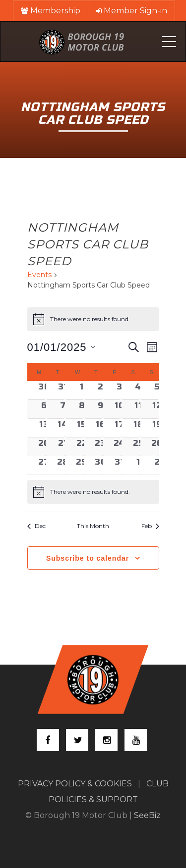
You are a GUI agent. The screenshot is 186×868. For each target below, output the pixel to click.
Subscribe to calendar (88, 558)
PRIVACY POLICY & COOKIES (75, 784)
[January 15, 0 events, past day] (82, 428)
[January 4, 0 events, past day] (138, 390)
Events (39, 275)
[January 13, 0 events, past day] (44, 428)
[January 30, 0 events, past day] (101, 465)
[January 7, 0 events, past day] (63, 409)
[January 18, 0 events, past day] (138, 428)
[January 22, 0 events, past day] (82, 447)
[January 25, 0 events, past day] (138, 447)
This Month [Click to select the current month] (93, 526)
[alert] (93, 492)
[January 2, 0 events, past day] (101, 390)
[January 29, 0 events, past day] (82, 465)
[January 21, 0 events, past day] (63, 447)
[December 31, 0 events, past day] (63, 390)
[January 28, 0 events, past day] (63, 465)
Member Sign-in (131, 11)
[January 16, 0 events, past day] (101, 428)
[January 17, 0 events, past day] (120, 428)
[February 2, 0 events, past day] (157, 465)
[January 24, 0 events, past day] (120, 447)
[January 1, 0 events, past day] (82, 390)
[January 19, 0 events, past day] (157, 428)
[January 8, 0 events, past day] (82, 409)
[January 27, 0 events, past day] (44, 465)
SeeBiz (147, 815)
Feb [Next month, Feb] (150, 526)
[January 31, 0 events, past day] (120, 465)
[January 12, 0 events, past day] (157, 409)
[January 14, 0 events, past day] (63, 428)
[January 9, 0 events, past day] (101, 409)
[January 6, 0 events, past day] (44, 409)
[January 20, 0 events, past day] (44, 447)
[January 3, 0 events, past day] (120, 390)
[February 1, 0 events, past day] (138, 465)
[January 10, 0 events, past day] (120, 409)
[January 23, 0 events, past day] (101, 447)
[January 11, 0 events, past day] (138, 409)
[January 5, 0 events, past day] (157, 390)
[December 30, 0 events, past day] (44, 390)
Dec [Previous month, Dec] (36, 526)
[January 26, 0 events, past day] (157, 447)
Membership (51, 11)
